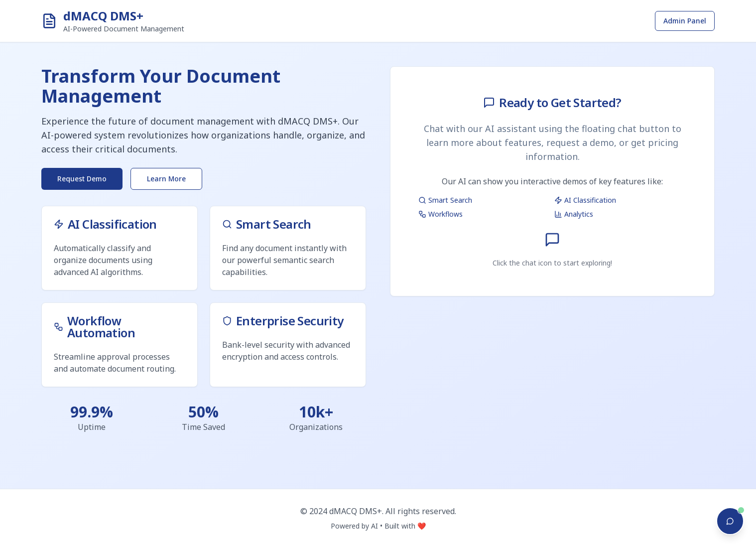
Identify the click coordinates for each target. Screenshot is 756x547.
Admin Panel (685, 21)
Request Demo (82, 179)
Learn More (166, 179)
